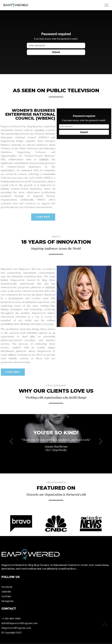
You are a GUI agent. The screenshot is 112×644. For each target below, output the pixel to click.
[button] (100, 441)
